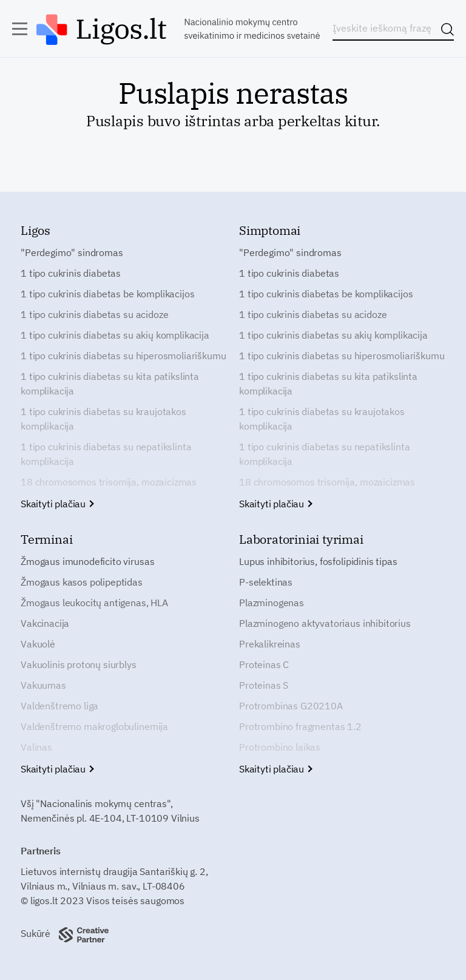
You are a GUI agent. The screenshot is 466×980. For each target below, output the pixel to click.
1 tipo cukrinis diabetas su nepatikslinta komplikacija (106, 454)
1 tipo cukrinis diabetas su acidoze (94, 314)
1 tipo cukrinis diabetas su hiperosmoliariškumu (123, 356)
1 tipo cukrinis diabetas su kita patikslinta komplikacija (110, 384)
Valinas (36, 747)
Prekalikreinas (270, 644)
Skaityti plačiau (57, 504)
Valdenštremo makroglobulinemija (94, 726)
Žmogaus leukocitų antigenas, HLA (94, 603)
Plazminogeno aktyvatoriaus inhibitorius (325, 623)
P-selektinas (266, 582)
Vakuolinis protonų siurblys (79, 664)
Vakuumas (43, 685)
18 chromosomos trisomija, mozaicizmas (109, 482)
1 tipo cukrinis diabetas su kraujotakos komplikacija (103, 419)
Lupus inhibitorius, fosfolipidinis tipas (318, 561)
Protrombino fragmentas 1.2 (300, 726)
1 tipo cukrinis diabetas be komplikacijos (107, 294)
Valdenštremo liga (59, 706)
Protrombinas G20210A (291, 706)
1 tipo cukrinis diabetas (71, 273)
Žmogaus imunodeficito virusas (87, 561)
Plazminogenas (272, 603)
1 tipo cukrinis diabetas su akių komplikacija (115, 335)
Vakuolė (38, 644)
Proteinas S (264, 685)
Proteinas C (264, 664)
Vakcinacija (45, 623)
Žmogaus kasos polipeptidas (82, 582)
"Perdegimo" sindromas (72, 252)
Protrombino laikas (280, 747)
